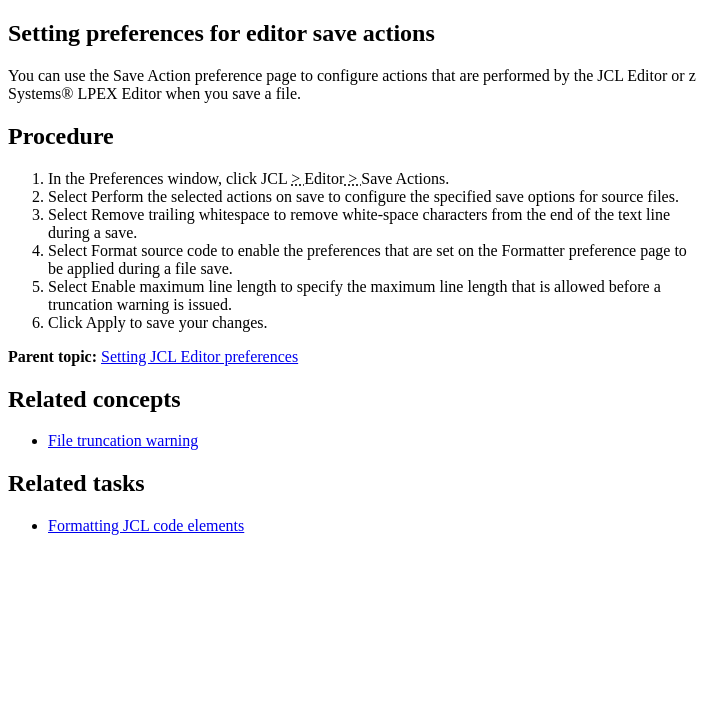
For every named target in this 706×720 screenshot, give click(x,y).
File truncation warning (123, 440)
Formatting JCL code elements (146, 525)
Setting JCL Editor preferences (199, 356)
